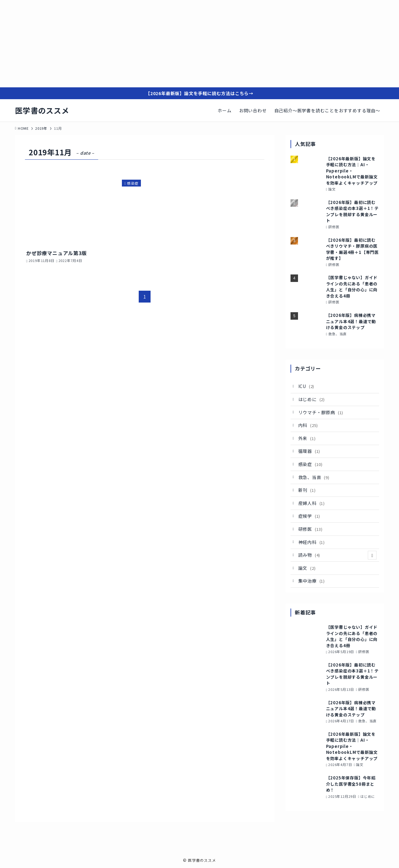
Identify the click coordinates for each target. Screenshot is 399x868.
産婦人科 (312, 503)
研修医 (310, 529)
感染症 (310, 464)
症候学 (309, 516)
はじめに (312, 399)
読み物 (338, 555)
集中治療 (312, 581)
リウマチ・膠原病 (321, 412)
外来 (307, 438)
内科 (308, 425)
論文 (307, 568)
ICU (306, 386)
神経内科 (312, 542)
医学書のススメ (42, 110)
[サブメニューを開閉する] (372, 555)
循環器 (309, 451)
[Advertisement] (187, 44)
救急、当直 (314, 477)
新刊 (307, 490)
